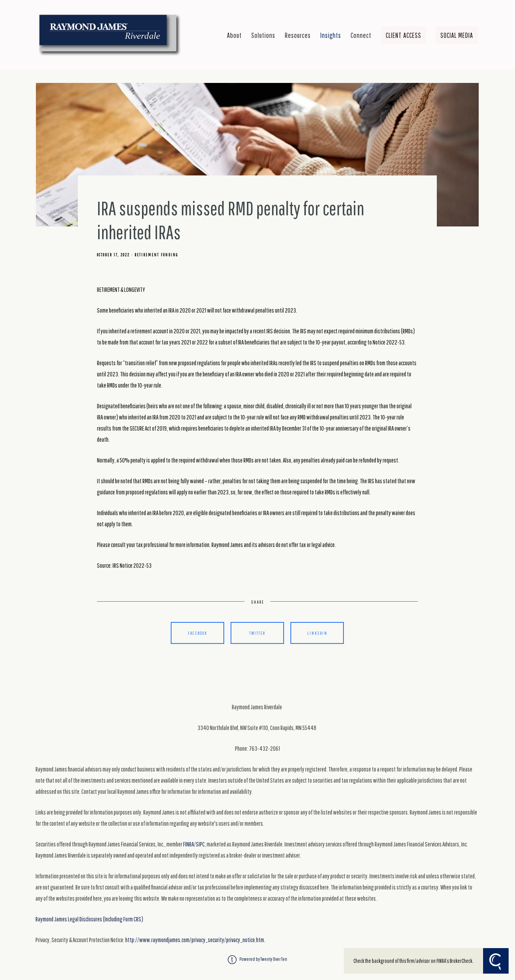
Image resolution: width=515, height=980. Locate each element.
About (234, 35)
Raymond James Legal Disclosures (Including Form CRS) (89, 919)
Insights (331, 35)
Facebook (198, 633)
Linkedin (317, 633)
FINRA (188, 844)
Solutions (263, 35)
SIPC (200, 844)
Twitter (257, 633)
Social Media (457, 35)
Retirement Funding (156, 255)
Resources (298, 35)
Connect (361, 35)
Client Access (404, 35)
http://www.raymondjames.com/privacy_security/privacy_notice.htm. (195, 940)
